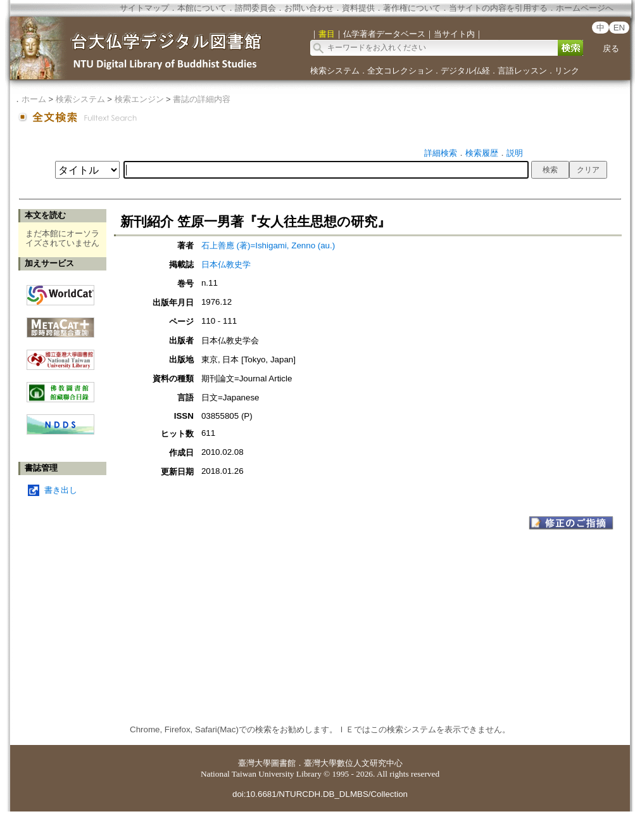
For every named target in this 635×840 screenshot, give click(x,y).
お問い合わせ (309, 8)
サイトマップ (144, 8)
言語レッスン (522, 71)
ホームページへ (585, 8)
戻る (611, 48)
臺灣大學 (255, 763)
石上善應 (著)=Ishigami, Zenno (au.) (268, 245)
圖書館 (283, 763)
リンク (567, 71)
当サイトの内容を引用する (498, 8)
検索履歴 (482, 153)
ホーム (34, 99)
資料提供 (358, 8)
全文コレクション (400, 71)
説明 (515, 153)
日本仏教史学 (226, 264)
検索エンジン (139, 99)
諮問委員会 (255, 8)
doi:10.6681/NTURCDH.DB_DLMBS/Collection (320, 794)
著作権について (412, 8)
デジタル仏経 (465, 71)
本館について (202, 8)
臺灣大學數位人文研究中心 (353, 763)
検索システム (335, 71)
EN (619, 28)
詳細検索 (441, 153)
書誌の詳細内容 (202, 99)
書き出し (61, 490)
